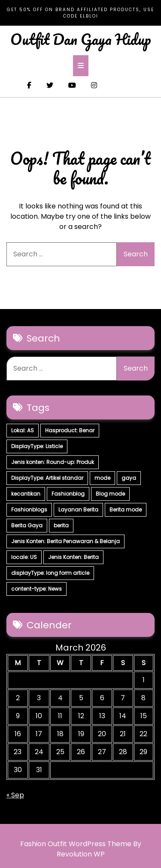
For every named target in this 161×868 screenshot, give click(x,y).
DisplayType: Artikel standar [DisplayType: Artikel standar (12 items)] (47, 478)
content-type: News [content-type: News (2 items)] (36, 589)
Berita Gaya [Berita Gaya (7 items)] (27, 525)
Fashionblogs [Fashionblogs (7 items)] (29, 510)
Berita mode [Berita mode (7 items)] (126, 510)
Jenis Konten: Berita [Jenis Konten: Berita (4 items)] (73, 557)
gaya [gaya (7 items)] (129, 478)
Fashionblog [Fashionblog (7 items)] (68, 494)
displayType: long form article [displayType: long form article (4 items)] (50, 573)
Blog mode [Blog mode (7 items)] (110, 494)
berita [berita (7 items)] (61, 525)
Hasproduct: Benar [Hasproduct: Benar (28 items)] (70, 430)
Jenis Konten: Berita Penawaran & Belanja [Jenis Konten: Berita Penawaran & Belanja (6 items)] (65, 541)
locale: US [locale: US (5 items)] (24, 557)
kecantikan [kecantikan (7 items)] (26, 494)
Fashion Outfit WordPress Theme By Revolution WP (81, 849)
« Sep (15, 795)
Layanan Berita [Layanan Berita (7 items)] (78, 510)
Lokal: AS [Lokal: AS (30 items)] (23, 430)
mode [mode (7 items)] (102, 478)
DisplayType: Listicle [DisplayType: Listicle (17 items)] (37, 446)
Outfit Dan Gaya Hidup (81, 39)
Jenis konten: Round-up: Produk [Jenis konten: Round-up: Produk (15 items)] (53, 462)
